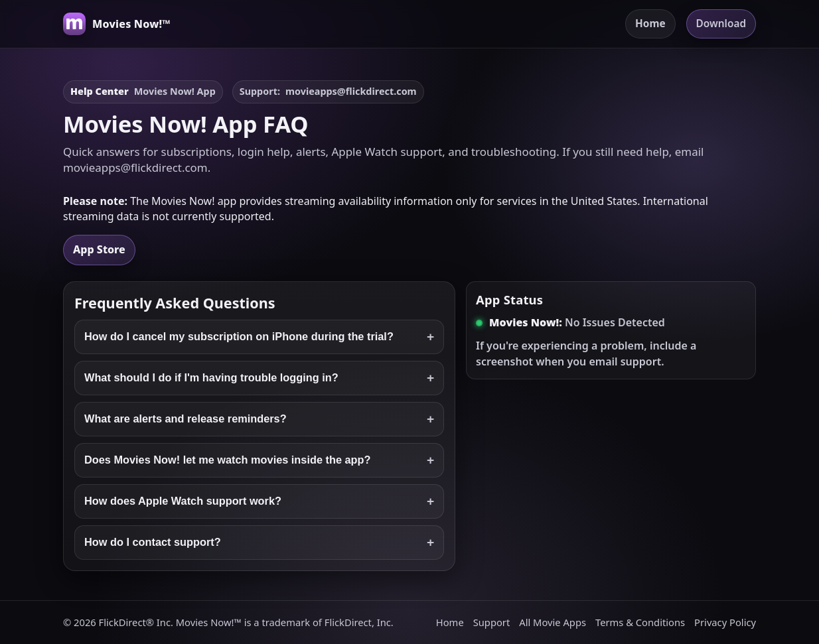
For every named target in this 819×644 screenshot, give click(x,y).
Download (721, 24)
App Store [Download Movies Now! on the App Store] (99, 249)
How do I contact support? (259, 543)
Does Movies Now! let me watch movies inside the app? (259, 460)
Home (650, 24)
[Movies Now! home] (117, 24)
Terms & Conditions (640, 622)
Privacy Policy (725, 622)
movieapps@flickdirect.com (351, 91)
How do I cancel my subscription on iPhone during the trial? (259, 337)
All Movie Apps (553, 622)
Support (492, 622)
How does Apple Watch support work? (259, 501)
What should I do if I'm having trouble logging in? (259, 378)
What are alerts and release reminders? (259, 419)
